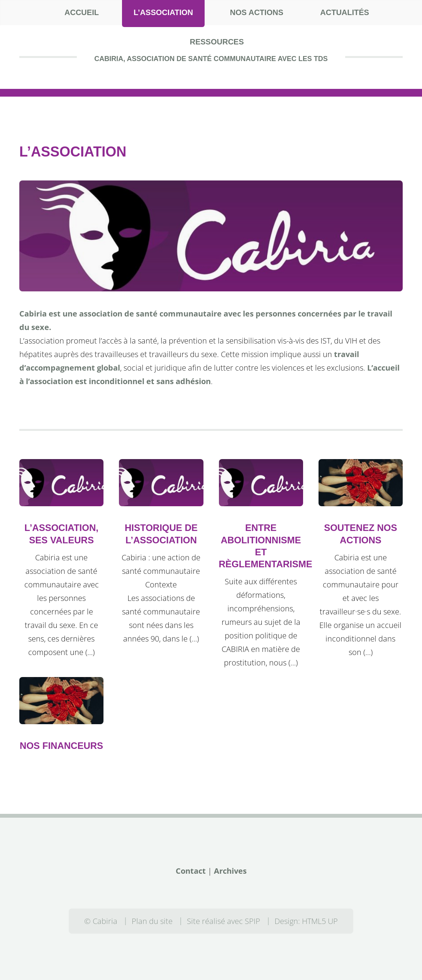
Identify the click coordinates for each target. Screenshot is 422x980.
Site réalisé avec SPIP (224, 921)
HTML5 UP (320, 921)
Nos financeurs (61, 746)
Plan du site (152, 921)
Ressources (217, 42)
